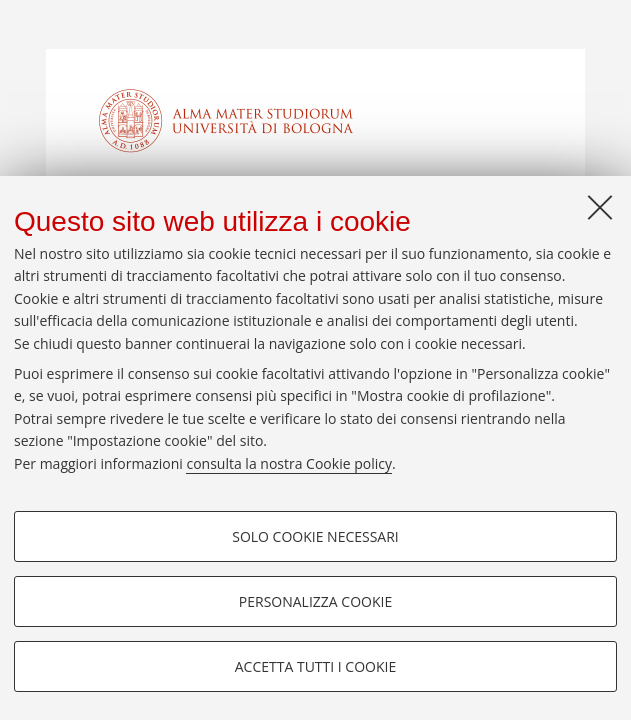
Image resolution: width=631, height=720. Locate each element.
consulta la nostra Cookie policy (289, 463)
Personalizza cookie (315, 601)
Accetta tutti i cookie (315, 666)
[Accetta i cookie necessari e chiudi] (600, 207)
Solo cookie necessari (315, 536)
